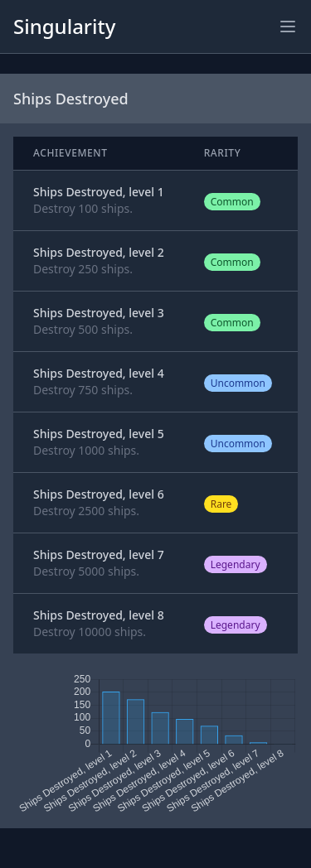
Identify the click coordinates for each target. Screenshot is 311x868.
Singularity (64, 26)
